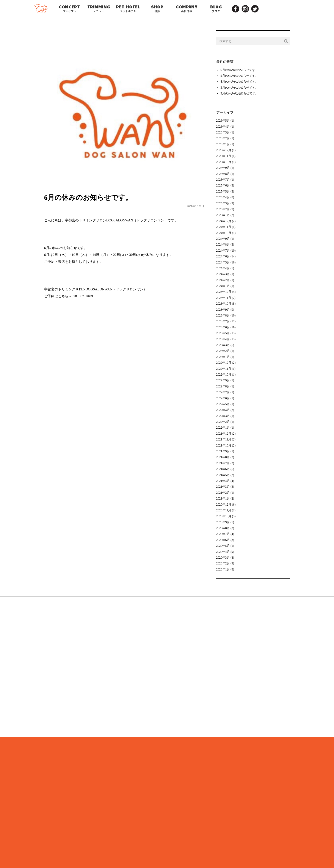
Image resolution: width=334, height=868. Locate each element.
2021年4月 (223, 481)
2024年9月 (223, 239)
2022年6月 (223, 398)
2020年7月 (223, 534)
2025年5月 (223, 192)
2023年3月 (223, 345)
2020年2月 (223, 563)
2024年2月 (223, 280)
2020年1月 (223, 570)
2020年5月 (223, 546)
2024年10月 (224, 233)
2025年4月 (223, 197)
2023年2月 (223, 351)
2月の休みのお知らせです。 (239, 93)
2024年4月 (223, 268)
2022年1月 (223, 428)
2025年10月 (224, 162)
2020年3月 (223, 558)
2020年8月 (223, 528)
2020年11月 (224, 510)
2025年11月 (224, 156)
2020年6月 (223, 540)
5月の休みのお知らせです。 (239, 76)
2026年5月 (223, 121)
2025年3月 (223, 203)
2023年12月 (224, 292)
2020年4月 (223, 552)
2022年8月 (223, 386)
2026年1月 (223, 144)
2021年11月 (224, 439)
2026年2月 (223, 138)
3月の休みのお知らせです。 (239, 88)
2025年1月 (223, 215)
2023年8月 (223, 316)
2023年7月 (223, 321)
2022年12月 (224, 363)
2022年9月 (223, 380)
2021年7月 (223, 463)
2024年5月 (223, 262)
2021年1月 (223, 499)
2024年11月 (224, 227)
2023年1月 (223, 357)
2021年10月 (224, 446)
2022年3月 (223, 416)
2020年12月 (224, 505)
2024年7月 (223, 251)
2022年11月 (224, 369)
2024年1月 (223, 286)
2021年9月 (223, 451)
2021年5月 (223, 475)
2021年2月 (223, 493)
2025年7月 (223, 180)
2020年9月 (223, 522)
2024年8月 (223, 245)
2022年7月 (223, 392)
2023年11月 (224, 298)
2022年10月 (224, 375)
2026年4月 (223, 127)
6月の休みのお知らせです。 (239, 70)
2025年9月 (223, 168)
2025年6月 (223, 186)
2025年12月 (224, 150)
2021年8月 (223, 457)
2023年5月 (223, 333)
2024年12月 (224, 221)
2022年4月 (223, 410)
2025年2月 (223, 209)
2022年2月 (223, 422)
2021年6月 (223, 469)
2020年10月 (224, 516)
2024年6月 (223, 256)
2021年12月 (224, 434)
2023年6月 (223, 327)
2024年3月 (223, 274)
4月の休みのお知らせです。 (239, 82)
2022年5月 (223, 404)
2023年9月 (223, 310)
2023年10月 (224, 304)
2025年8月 (223, 174)
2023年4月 (223, 339)
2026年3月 (223, 132)
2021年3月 (223, 487)
